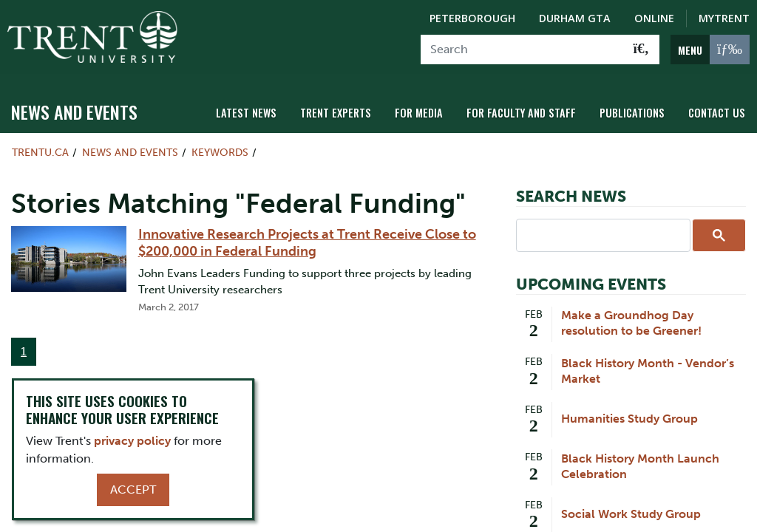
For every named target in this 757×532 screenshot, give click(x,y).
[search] (602, 234)
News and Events (74, 112)
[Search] (522, 50)
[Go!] (641, 50)
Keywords (220, 152)
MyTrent (724, 18)
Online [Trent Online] (654, 18)
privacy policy (132, 441)
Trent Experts (336, 113)
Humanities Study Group (629, 419)
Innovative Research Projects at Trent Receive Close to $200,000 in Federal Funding (307, 242)
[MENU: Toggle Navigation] (710, 50)
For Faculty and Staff (521, 113)
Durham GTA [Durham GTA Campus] (575, 18)
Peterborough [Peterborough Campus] (472, 18)
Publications (632, 113)
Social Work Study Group (631, 514)
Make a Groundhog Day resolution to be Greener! (631, 323)
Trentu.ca (40, 152)
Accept (133, 490)
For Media (419, 113)
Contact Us (717, 113)
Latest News (246, 113)
